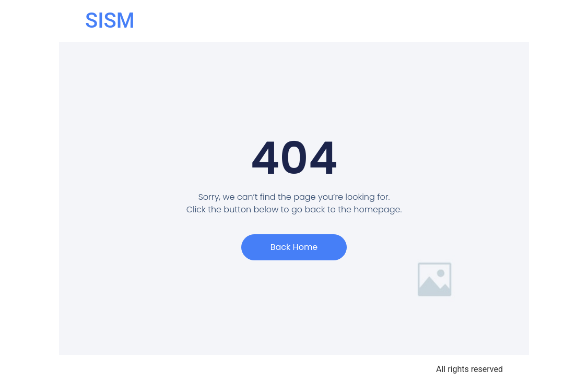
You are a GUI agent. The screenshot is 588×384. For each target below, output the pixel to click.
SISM (110, 21)
